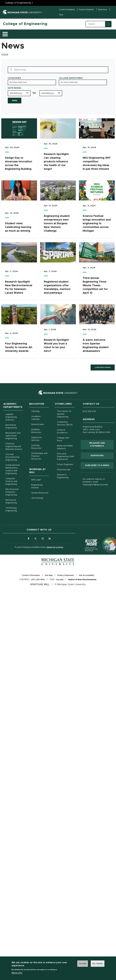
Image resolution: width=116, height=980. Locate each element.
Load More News (102, 372)
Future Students (87, 10)
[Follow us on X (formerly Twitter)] (36, 544)
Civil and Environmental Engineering (12, 462)
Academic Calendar (40, 423)
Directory (103, 10)
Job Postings (40, 503)
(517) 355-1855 (38, 585)
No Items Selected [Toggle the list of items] (18, 87)
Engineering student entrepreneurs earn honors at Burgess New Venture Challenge (57, 228)
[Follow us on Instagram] (43, 544)
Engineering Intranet (40, 491)
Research (55, 36)
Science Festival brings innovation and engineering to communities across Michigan (97, 228)
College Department (71, 83)
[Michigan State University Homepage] (58, 567)
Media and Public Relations (65, 452)
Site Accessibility (87, 581)
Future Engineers (65, 470)
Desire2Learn (40, 429)
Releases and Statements (101, 450)
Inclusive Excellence (62, 437)
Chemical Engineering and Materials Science (14, 452)
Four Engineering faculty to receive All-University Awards (19, 352)
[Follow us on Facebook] (28, 544)
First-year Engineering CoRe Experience (66, 462)
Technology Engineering (11, 515)
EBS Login (40, 485)
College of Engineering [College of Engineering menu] (18, 3)
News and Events (93, 36)
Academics (23, 36)
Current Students (67, 10)
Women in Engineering (63, 481)
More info (17, 973)
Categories (14, 83)
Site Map (49, 581)
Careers (69, 36)
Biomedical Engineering (11, 432)
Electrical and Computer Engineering (12, 497)
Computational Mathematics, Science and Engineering (14, 474)
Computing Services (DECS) (66, 429)
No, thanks (98, 963)
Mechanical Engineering (11, 507)
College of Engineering (25, 24)
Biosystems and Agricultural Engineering (14, 441)
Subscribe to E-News (99, 470)
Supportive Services (40, 444)
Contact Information (31, 581)
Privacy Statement (66, 581)
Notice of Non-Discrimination (82, 585)
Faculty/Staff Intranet (108, 36)
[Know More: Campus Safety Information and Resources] (86, 545)
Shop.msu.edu (66, 475)
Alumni (81, 36)
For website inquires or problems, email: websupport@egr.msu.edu (95, 487)
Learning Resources (40, 452)
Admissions (39, 36)
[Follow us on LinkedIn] (50, 544)
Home (5, 59)
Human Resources (40, 498)
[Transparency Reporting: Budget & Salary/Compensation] (105, 545)
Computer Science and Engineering (11, 487)
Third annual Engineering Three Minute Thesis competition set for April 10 (95, 290)
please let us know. (55, 553)
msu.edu (60, 585)
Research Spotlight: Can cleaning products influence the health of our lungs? (56, 166)
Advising (35, 416)
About (9, 36)
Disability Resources (40, 436)
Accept (83, 963)
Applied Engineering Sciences (11, 422)
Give (61, 15)
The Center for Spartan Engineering (66, 419)
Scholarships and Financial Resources (39, 461)
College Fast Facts (66, 444)
